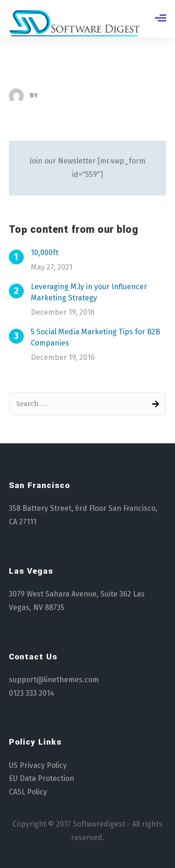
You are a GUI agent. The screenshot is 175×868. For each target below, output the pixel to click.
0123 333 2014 (31, 693)
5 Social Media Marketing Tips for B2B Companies (95, 337)
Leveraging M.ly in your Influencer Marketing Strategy (89, 292)
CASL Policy (28, 792)
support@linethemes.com (54, 680)
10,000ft (45, 253)
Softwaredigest (99, 824)
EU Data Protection (42, 778)
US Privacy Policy (38, 765)
